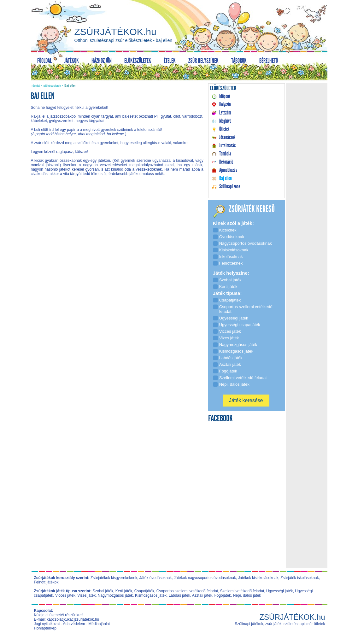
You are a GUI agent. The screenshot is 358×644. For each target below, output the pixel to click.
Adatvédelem (74, 624)
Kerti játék (124, 591)
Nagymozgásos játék (115, 595)
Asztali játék (202, 595)
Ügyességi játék (280, 591)
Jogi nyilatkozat (47, 624)
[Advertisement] (117, 235)
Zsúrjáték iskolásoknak (299, 578)
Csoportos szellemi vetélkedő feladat (187, 591)
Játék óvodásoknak (156, 578)
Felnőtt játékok (46, 582)
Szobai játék (103, 591)
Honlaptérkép (45, 628)
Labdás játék (179, 595)
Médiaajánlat (99, 624)
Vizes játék (86, 595)
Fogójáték (223, 595)
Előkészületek (52, 86)
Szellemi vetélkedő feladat (242, 591)
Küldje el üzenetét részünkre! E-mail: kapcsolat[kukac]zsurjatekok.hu (67, 617)
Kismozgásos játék (151, 595)
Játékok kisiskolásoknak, (259, 578)
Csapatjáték (144, 591)
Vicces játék (65, 595)
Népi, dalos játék (247, 595)
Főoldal (36, 86)
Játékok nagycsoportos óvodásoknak (205, 578)
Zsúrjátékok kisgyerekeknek (114, 578)
